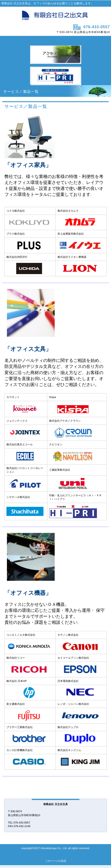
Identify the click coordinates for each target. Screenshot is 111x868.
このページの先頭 (56, 861)
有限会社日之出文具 (56, 15)
